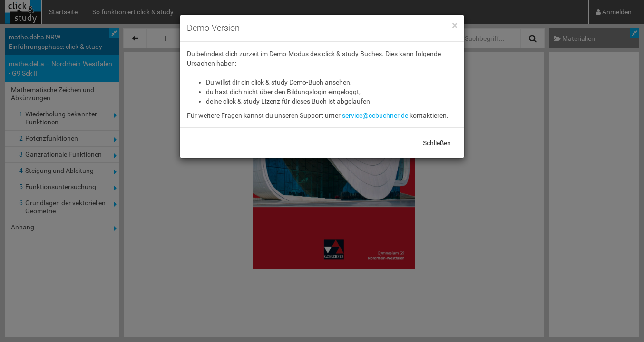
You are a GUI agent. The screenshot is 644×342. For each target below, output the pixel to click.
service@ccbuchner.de (375, 115)
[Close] (454, 26)
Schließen (437, 143)
